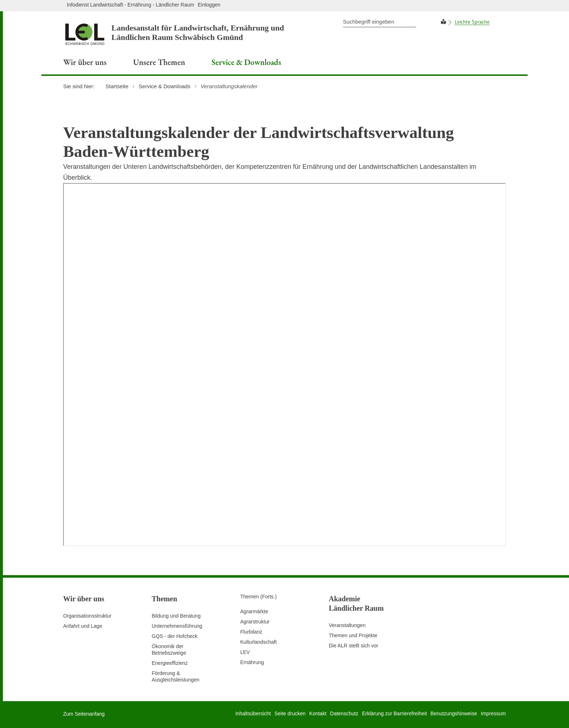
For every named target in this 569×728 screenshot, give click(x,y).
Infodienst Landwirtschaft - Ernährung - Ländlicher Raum (130, 5)
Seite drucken (290, 713)
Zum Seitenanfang (84, 714)
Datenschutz (344, 713)
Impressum (493, 713)
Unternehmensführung (177, 626)
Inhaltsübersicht (253, 713)
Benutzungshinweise (454, 713)
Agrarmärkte (254, 611)
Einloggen (209, 5)
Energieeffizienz (170, 663)
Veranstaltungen (347, 625)
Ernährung (252, 662)
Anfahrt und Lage (83, 626)
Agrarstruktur (255, 622)
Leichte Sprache (472, 22)
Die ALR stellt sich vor (353, 646)
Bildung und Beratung (176, 616)
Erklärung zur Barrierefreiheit (394, 713)
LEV (245, 652)
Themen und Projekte (353, 635)
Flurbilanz (251, 632)
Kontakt (318, 713)
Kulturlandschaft (258, 642)
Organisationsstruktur (87, 616)
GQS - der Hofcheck (175, 636)
